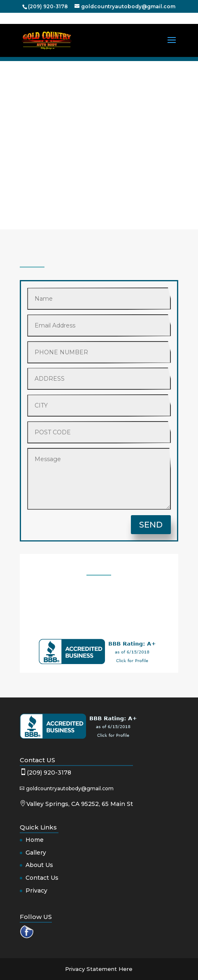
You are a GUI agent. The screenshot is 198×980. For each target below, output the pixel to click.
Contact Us (42, 878)
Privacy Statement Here (99, 969)
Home (35, 840)
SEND (151, 525)
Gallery (36, 853)
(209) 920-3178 (49, 773)
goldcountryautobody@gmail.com (70, 788)
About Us (39, 865)
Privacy (36, 890)
